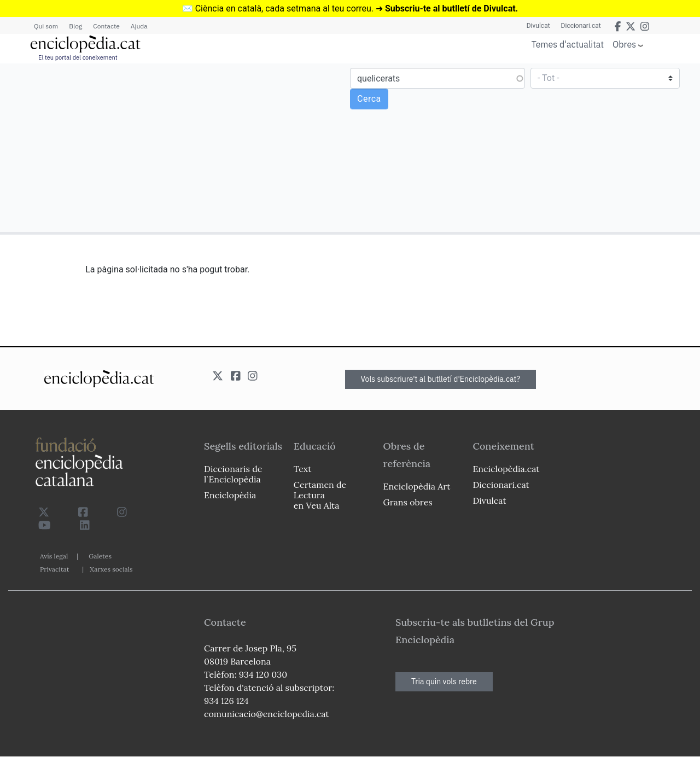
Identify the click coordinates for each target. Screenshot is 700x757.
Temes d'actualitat (568, 44)
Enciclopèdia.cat (506, 469)
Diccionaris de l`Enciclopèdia (233, 474)
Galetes (100, 556)
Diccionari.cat (581, 26)
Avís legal (54, 556)
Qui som (46, 26)
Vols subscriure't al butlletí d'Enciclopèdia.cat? (441, 379)
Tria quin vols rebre (444, 682)
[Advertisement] (176, 147)
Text (303, 469)
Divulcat (538, 26)
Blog (75, 26)
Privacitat (54, 569)
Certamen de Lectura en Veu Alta (320, 495)
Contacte (106, 26)
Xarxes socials (111, 569)
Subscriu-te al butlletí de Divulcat (450, 8)
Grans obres (408, 502)
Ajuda (139, 26)
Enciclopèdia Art (417, 486)
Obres (624, 44)
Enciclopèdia (230, 495)
